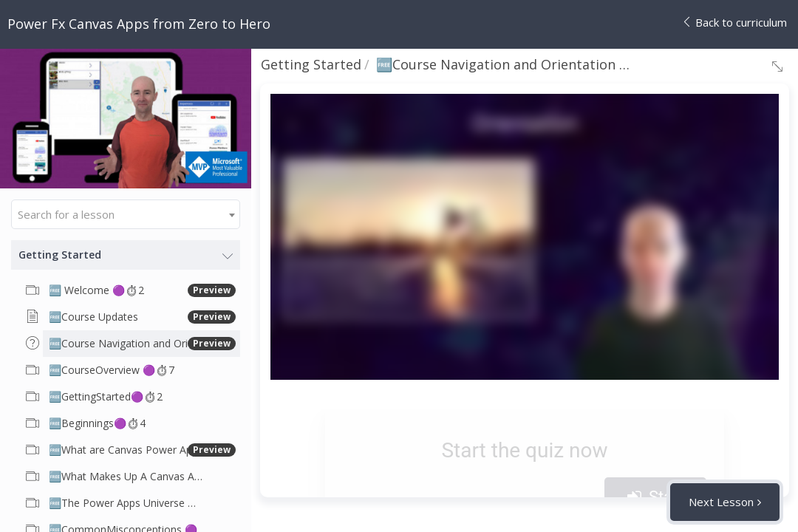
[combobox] (126, 214)
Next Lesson (721, 502)
